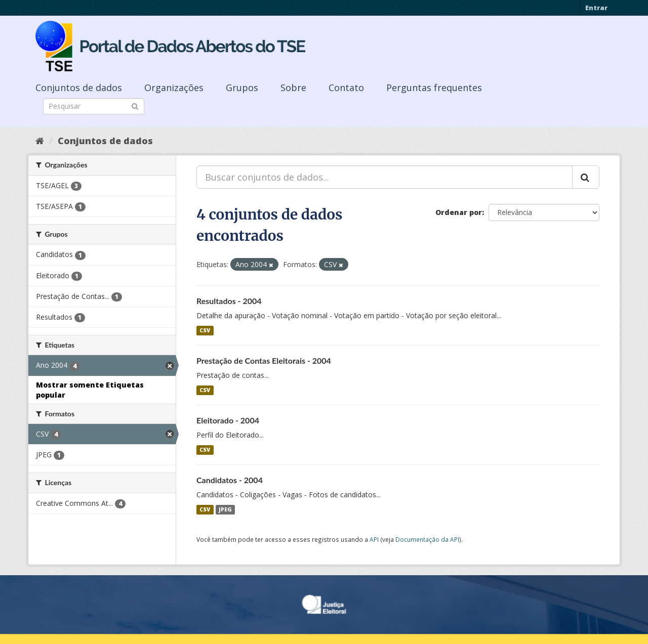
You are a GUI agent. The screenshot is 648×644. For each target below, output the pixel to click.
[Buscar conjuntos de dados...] (384, 177)
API (374, 539)
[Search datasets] (94, 106)
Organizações (174, 88)
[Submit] (135, 105)
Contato (346, 88)
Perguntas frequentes (434, 88)
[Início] (40, 141)
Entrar (596, 8)
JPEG (225, 509)
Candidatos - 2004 (230, 480)
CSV (205, 330)
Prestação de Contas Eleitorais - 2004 (264, 360)
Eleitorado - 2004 (228, 420)
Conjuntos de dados (79, 88)
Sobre (293, 88)
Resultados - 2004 (229, 301)
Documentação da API (427, 539)
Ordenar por (459, 212)
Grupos (242, 88)
